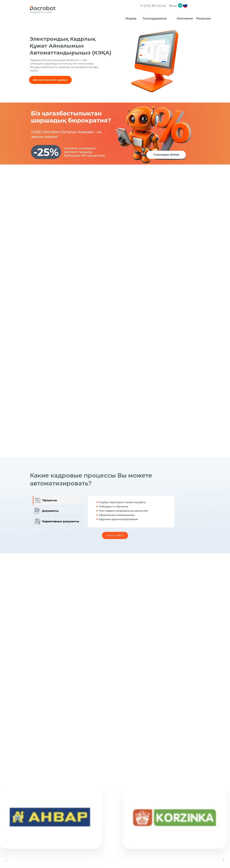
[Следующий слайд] (223, 845)
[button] (50, 80)
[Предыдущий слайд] (7, 845)
